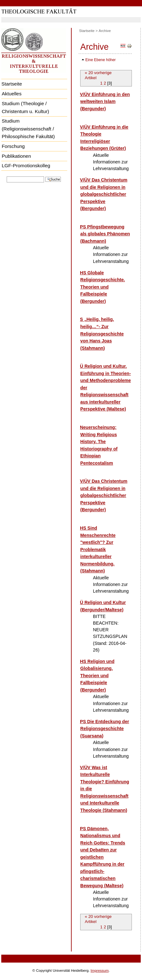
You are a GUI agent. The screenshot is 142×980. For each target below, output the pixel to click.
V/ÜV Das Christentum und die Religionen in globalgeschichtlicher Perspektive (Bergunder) (103, 194)
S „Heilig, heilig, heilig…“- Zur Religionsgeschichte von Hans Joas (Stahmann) (102, 334)
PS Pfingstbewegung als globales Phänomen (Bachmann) (105, 234)
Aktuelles (11, 94)
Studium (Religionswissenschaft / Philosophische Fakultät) (28, 129)
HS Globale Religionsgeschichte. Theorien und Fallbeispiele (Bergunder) (102, 287)
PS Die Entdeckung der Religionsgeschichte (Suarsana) (104, 729)
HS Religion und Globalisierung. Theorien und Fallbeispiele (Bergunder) (97, 676)
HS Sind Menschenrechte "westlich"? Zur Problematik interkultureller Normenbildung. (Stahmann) (98, 549)
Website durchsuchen (6, 176)
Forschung (13, 146)
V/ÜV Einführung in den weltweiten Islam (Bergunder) (105, 102)
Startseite (12, 84)
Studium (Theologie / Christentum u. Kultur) (25, 107)
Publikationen (16, 156)
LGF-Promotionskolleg (26, 165)
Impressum (100, 970)
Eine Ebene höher (100, 60)
